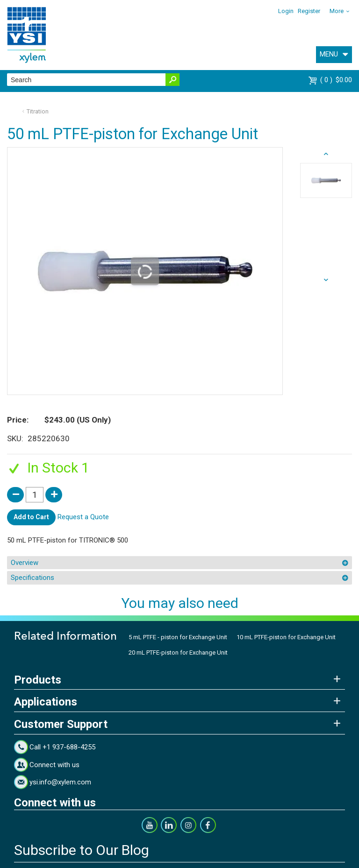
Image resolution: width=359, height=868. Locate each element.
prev (326, 280)
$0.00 (336, 80)
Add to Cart (31, 517)
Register (309, 11)
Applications (46, 702)
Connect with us (54, 765)
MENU (329, 54)
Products (38, 680)
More (337, 11)
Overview (25, 563)
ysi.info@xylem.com (60, 782)
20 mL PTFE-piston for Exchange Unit (178, 653)
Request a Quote (83, 517)
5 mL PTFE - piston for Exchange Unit (178, 637)
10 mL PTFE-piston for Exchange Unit (286, 637)
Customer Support (61, 724)
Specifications (32, 578)
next (326, 154)
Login (286, 11)
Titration (38, 111)
